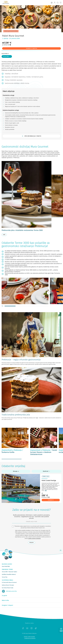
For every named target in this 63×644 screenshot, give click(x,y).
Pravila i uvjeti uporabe (29, 637)
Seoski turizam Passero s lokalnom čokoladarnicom (44, 452)
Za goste (4, 595)
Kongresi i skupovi (7, 605)
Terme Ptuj (5, 577)
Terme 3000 (7, 56)
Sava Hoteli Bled (6, 566)
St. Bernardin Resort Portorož (9, 582)
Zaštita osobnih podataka (34, 538)
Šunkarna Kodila (12, 451)
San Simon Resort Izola (8, 588)
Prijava (32, 543)
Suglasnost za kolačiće (30, 638)
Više (46, 491)
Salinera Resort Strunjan (8, 585)
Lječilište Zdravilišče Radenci (9, 574)
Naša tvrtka (5, 600)
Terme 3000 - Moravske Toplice (9, 572)
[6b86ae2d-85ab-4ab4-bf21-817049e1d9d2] (32, 522)
